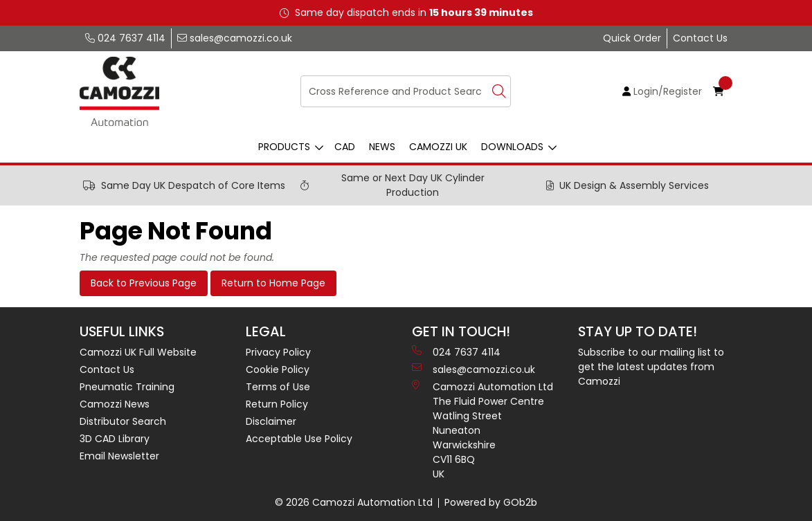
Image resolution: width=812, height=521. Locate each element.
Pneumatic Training (127, 387)
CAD (345, 147)
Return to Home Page (273, 283)
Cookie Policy (278, 369)
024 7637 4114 (125, 38)
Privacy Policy (278, 352)
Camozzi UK (438, 147)
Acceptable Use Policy (299, 439)
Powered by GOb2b (491, 502)
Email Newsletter (119, 456)
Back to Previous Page (144, 283)
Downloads (512, 147)
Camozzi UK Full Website (138, 352)
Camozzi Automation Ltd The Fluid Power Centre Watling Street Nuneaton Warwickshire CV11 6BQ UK (482, 430)
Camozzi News (115, 404)
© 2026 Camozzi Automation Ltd (354, 502)
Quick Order (632, 38)
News (382, 147)
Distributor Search (123, 421)
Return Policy (277, 404)
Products (284, 147)
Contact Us (700, 38)
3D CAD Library (115, 439)
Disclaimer (271, 421)
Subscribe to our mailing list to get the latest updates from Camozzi (651, 367)
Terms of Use (278, 387)
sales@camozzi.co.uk (235, 38)
